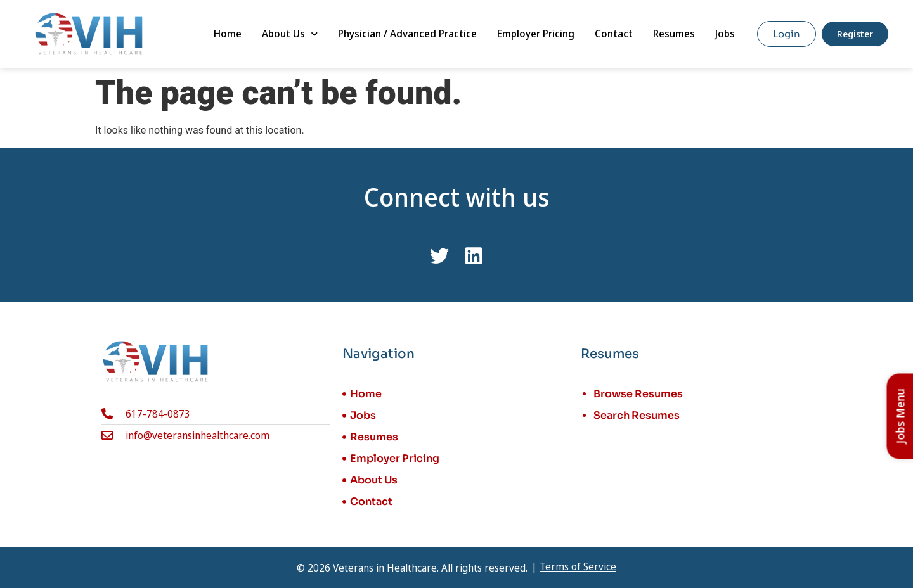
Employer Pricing (536, 34)
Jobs (725, 34)
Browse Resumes (638, 394)
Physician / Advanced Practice (407, 34)
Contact (614, 34)
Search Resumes (637, 415)
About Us (290, 34)
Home (228, 34)
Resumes (674, 34)
